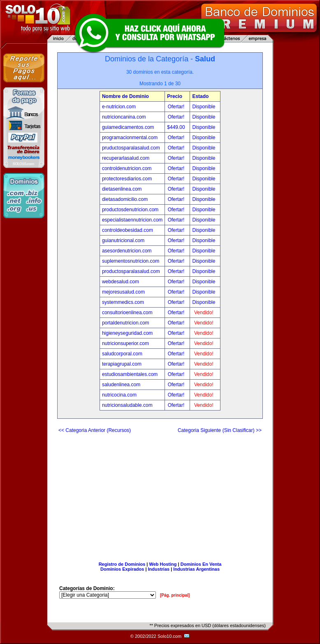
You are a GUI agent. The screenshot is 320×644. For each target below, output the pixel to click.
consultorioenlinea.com (127, 313)
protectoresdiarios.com (127, 179)
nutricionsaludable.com (127, 405)
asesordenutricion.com (127, 251)
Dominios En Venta (201, 564)
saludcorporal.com (122, 354)
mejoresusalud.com (123, 292)
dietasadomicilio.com (125, 199)
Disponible (204, 107)
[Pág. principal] (175, 595)
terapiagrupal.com (122, 364)
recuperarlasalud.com (126, 158)
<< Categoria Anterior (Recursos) (95, 430)
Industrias (159, 569)
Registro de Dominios (122, 564)
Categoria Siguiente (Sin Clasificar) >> (220, 430)
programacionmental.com (130, 138)
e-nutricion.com (119, 107)
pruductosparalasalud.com (131, 148)
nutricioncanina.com (124, 117)
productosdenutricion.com (130, 210)
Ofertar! (177, 107)
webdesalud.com (121, 282)
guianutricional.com (123, 240)
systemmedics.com (123, 302)
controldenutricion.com (127, 168)
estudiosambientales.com (130, 374)
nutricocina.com (119, 395)
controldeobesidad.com (128, 230)
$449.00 (177, 127)
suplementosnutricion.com (131, 261)
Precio (175, 96)
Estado (200, 96)
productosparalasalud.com (131, 271)
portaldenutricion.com (126, 323)
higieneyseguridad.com (127, 333)
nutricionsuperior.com (125, 343)
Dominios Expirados (122, 569)
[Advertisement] (160, 494)
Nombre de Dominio (125, 96)
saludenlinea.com (121, 385)
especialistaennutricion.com (132, 220)
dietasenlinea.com (122, 189)
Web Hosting (163, 564)
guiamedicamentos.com (128, 127)
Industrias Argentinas (196, 569)
